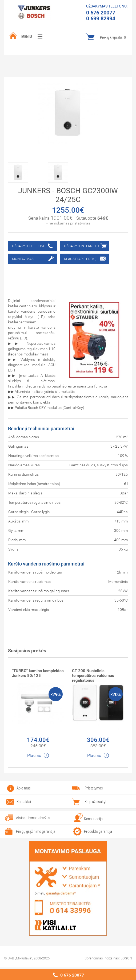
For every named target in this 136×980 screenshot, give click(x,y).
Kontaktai (24, 802)
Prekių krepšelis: (113, 37)
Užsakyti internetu (81, 246)
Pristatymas (94, 788)
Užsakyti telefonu (29, 246)
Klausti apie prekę (80, 259)
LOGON (126, 958)
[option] (28, 171)
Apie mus (24, 788)
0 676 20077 (72, 975)
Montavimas (23, 259)
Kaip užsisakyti (96, 802)
